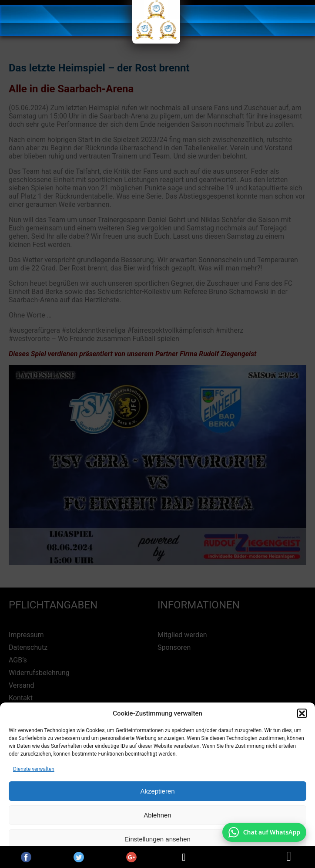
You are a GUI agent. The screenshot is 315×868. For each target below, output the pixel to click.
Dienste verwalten (34, 769)
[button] (302, 713)
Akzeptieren (157, 791)
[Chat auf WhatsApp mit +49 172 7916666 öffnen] (264, 832)
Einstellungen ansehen (157, 839)
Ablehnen (157, 815)
